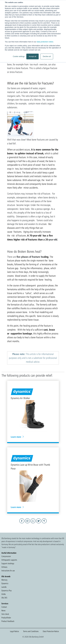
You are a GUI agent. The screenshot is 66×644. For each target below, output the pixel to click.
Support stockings (8, 563)
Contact (4, 607)
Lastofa (4, 587)
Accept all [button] (32, 56)
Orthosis (4, 567)
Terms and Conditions (31, 631)
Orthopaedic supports (9, 560)
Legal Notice (14, 631)
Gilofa (4, 594)
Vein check (5, 614)
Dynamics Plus (7, 591)
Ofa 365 (4, 598)
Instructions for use (8, 571)
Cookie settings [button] (19, 56)
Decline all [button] (47, 56)
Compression (6, 556)
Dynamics (5, 583)
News (3, 610)
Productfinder (6, 618)
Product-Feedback (8, 621)
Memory (4, 580)
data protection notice (45, 42)
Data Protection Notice (51, 631)
